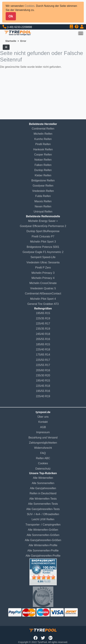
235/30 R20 (43, 375)
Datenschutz (43, 469)
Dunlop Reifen (43, 170)
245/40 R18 (43, 334)
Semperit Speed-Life (43, 257)
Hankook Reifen (43, 149)
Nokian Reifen (43, 160)
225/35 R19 (43, 318)
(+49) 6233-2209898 (19, 27)
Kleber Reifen (43, 175)
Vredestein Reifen (43, 191)
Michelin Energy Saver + (43, 221)
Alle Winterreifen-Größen (43, 530)
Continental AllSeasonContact (43, 293)
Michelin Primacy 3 (43, 273)
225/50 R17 (43, 360)
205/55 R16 (43, 339)
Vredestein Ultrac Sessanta (43, 262)
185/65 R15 (43, 344)
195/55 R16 (43, 391)
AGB (43, 427)
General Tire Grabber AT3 (43, 304)
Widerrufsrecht (43, 448)
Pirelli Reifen (43, 144)
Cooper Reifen (43, 155)
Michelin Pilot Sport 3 (43, 242)
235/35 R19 (43, 329)
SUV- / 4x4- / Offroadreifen (43, 514)
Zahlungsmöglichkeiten (43, 443)
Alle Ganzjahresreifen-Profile (43, 556)
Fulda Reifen (43, 196)
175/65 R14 (43, 355)
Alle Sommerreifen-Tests (43, 504)
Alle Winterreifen (43, 478)
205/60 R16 (43, 370)
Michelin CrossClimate (43, 283)
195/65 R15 (43, 313)
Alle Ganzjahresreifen (43, 488)
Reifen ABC (43, 458)
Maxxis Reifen (43, 201)
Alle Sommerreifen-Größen (43, 535)
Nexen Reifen (43, 206)
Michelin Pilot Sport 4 (43, 299)
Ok (11, 16)
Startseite (11, 41)
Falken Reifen (43, 165)
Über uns (43, 417)
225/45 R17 (43, 324)
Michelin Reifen (43, 134)
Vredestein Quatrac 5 (43, 288)
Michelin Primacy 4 (43, 278)
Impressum (43, 432)
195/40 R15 (43, 381)
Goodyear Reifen (43, 186)
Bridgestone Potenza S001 (43, 247)
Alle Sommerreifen (43, 483)
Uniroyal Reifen (43, 212)
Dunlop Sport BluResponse (43, 231)
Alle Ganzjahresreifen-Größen (43, 540)
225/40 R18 (43, 349)
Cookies (30, 6)
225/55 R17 (43, 365)
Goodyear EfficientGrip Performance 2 (43, 226)
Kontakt (43, 422)
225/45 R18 (43, 386)
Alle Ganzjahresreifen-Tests (43, 509)
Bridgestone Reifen (43, 181)
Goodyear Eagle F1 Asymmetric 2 (43, 252)
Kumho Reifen (43, 139)
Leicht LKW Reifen (43, 519)
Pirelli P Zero (43, 268)
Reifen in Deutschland (43, 493)
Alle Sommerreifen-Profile (43, 551)
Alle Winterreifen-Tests (43, 499)
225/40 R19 (43, 396)
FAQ (43, 453)
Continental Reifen (43, 129)
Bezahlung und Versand (43, 438)
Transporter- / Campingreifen (43, 525)
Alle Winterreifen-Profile (43, 545)
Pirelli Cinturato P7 (43, 236)
